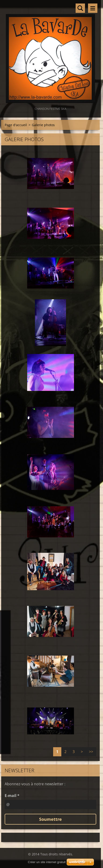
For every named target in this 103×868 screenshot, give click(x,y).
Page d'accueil (16, 125)
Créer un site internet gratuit (47, 862)
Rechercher (80, 8)
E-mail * (12, 796)
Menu (93, 8)
